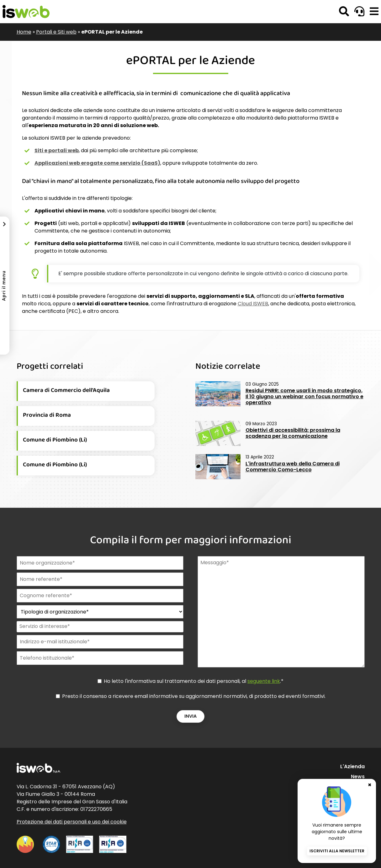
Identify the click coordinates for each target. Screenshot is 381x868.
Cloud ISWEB (253, 304)
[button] (374, 12)
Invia (191, 716)
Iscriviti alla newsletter (337, 851)
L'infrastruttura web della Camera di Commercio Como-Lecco (293, 467)
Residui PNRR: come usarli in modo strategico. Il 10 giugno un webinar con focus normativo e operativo (304, 396)
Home (24, 32)
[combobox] (100, 627)
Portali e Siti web (56, 32)
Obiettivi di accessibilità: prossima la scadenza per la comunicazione (293, 433)
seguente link (264, 681)
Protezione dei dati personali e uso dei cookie (72, 822)
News (358, 777)
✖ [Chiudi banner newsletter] (370, 784)
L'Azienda (352, 766)
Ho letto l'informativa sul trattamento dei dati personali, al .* (194, 681)
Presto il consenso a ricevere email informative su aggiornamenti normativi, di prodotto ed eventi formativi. (194, 696)
